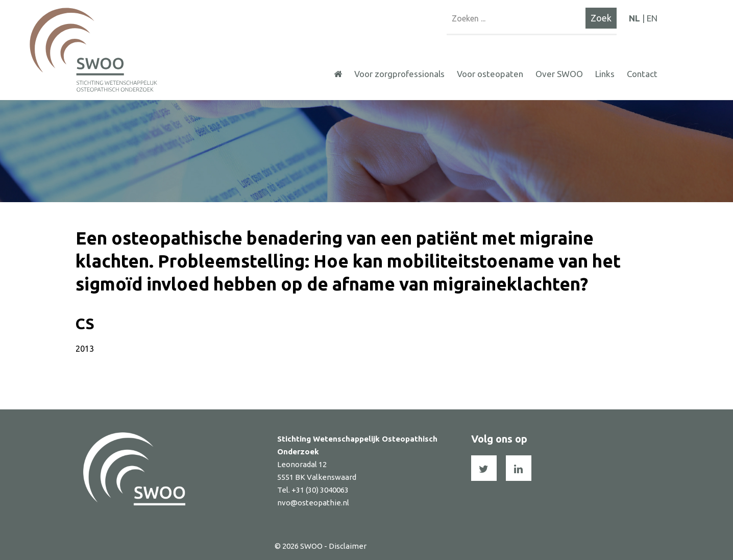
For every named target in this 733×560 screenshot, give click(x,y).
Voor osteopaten (490, 74)
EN (652, 18)
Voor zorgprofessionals (399, 74)
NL (634, 18)
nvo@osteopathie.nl (313, 503)
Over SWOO (559, 74)
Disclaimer (348, 546)
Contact (642, 74)
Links (605, 74)
